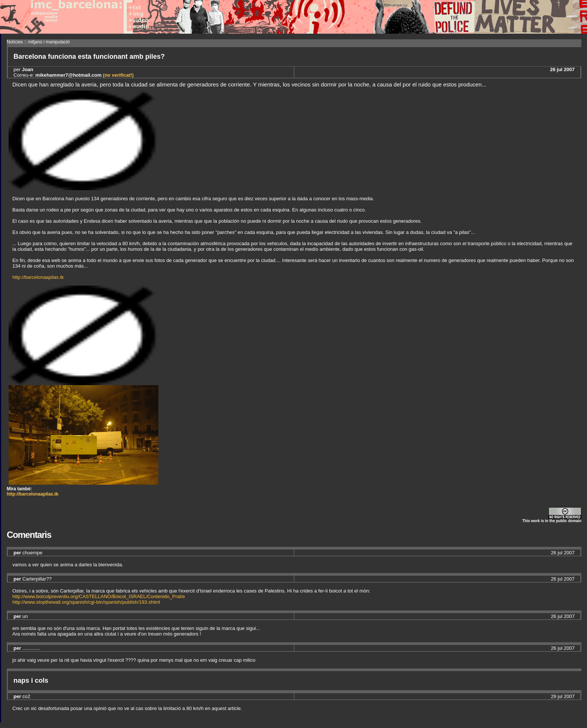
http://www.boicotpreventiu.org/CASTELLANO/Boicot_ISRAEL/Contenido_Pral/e (99, 596)
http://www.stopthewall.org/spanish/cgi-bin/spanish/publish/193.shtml (86, 602)
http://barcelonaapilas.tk (38, 277)
